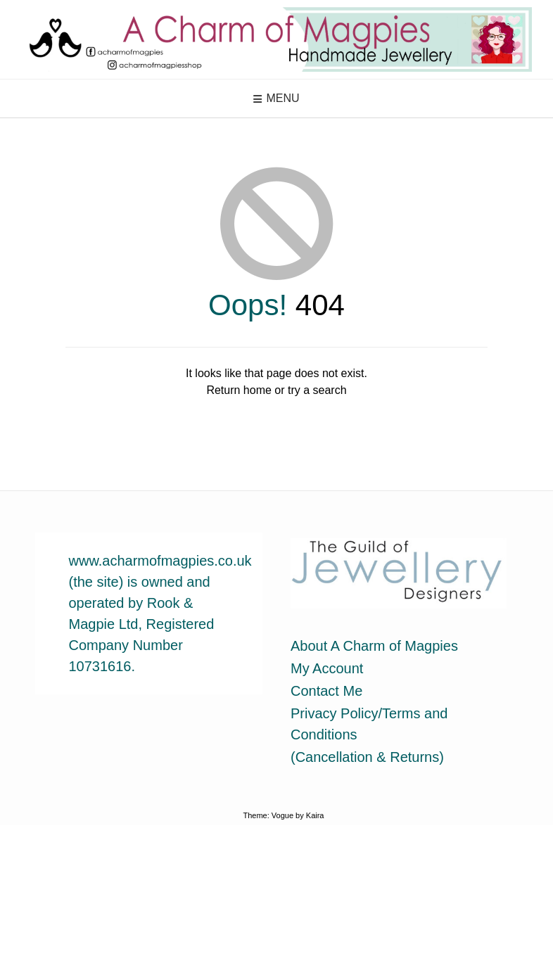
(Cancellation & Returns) (367, 757)
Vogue (282, 815)
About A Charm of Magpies (374, 646)
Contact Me (326, 691)
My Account (327, 668)
